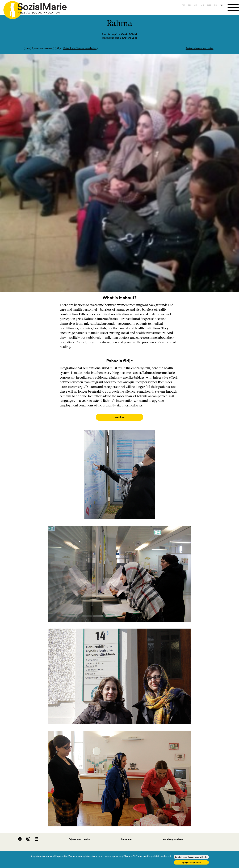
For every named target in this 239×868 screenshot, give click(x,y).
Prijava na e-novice (80, 836)
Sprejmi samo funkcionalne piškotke (191, 857)
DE (183, 5)
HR (202, 5)
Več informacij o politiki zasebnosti (152, 856)
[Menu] (233, 8)
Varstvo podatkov (173, 836)
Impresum (127, 836)
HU (209, 5)
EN (189, 5)
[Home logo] (33, 8)
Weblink (119, 417)
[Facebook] (18, 836)
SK (215, 5)
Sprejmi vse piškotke (191, 862)
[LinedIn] (34, 836)
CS (196, 5)
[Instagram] (26, 836)
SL (222, 5)
